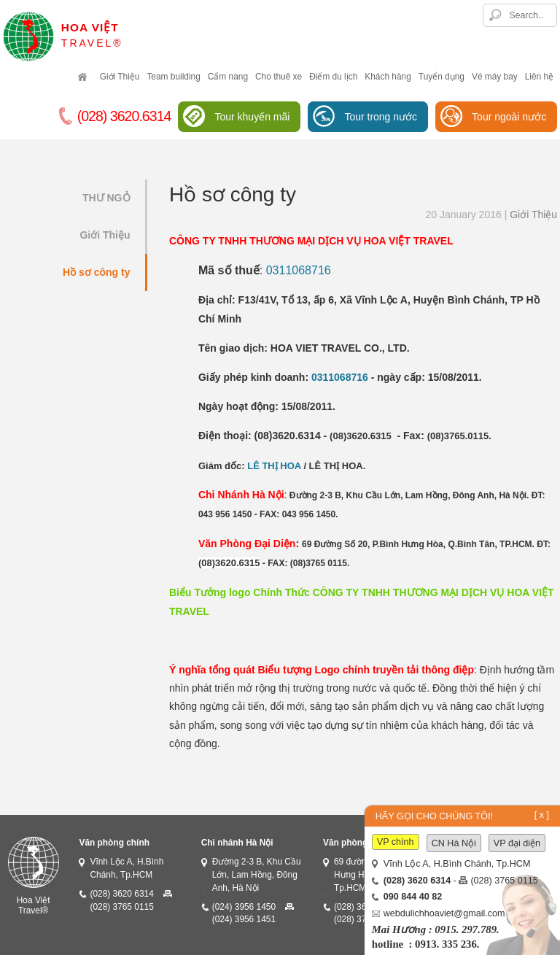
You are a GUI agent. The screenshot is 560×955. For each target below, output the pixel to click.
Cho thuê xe (279, 77)
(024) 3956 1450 (244, 907)
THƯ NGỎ (106, 198)
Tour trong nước (381, 117)
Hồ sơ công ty (96, 272)
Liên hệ (539, 77)
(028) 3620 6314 (121, 894)
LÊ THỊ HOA (274, 466)
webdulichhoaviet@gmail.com (444, 913)
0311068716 (299, 270)
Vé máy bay (495, 77)
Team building (173, 77)
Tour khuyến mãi (252, 117)
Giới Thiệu (120, 77)
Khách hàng (388, 77)
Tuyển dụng (442, 77)
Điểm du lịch (333, 77)
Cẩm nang (228, 77)
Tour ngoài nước (509, 117)
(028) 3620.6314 (115, 116)
